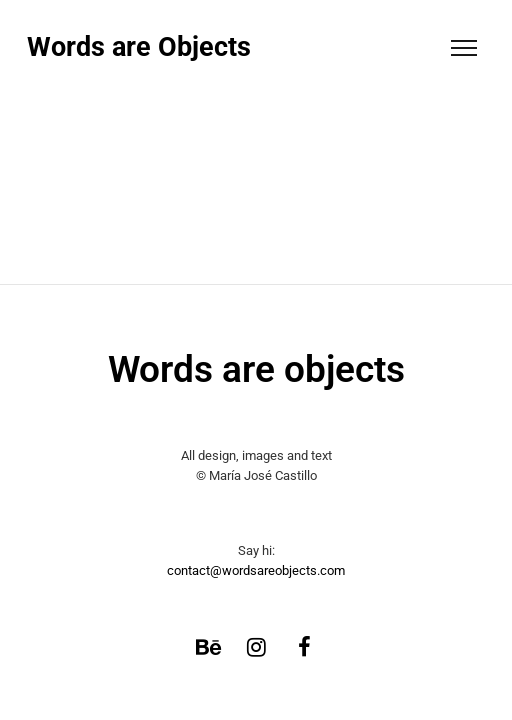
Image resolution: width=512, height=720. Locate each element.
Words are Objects (139, 47)
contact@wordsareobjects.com (256, 570)
